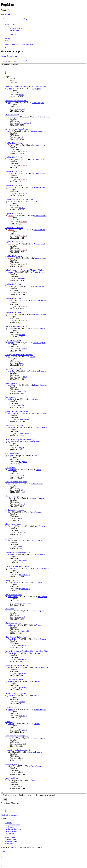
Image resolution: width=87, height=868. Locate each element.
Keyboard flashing (12, 708)
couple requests (11, 383)
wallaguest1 (12, 625)
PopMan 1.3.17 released (14, 157)
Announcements (40, 145)
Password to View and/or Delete (17, 566)
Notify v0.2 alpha (12, 581)
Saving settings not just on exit (17, 665)
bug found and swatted (14, 595)
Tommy (11, 526)
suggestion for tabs (12, 764)
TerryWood (12, 470)
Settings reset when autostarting (17, 411)
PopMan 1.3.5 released (14, 312)
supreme (11, 710)
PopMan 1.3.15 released (14, 185)
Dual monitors (11, 397)
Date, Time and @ (12, 115)
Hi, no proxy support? (13, 623)
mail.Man (11, 385)
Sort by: (27, 795)
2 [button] (6, 71)
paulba (10, 399)
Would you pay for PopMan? (16, 693)
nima (11, 89)
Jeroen (10, 611)
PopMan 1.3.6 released (14, 298)
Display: (11, 795)
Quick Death (12, 568)
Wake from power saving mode (17, 736)
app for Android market (14, 369)
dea (9, 512)
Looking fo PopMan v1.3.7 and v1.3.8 (19, 199)
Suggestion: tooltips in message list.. (19, 750)
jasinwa (10, 272)
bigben (10, 441)
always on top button (13, 524)
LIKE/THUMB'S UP (13, 341)
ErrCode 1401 (11, 468)
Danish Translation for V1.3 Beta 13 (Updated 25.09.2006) (27, 651)
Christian (11, 145)
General (36, 202)
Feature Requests (38, 103)
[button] (6, 73)
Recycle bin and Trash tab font (17, 129)
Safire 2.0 (9, 722)
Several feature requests (14, 425)
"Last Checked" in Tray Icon (16, 637)
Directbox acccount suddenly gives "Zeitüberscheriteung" (26, 87)
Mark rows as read (12, 496)
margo (10, 103)
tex (9, 131)
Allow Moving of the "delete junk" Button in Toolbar (25, 270)
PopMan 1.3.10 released (14, 242)
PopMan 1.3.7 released (14, 284)
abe (9, 780)
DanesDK (11, 639)
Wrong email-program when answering (20, 439)
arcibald (11, 329)
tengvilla (11, 343)
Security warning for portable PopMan (19, 355)
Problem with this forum (14, 679)
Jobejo (10, 498)
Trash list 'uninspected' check (16, 482)
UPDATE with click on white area (18, 326)
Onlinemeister (13, 117)
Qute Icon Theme (12, 778)
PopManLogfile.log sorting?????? (18, 552)
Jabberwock (12, 413)
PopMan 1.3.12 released (14, 214)
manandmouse (13, 597)
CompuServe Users (12, 454)
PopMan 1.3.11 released (14, 228)
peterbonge (12, 667)
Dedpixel (11, 724)
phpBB (13, 847)
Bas (9, 484)
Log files (9, 538)
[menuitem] (17, 28)
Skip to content (6, 14)
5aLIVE (11, 202)
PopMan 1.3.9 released (14, 256)
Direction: (45, 795)
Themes (39, 583)
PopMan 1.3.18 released (14, 143)
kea (9, 357)
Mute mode (10, 609)
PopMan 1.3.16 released (14, 171)
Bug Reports (36, 89)
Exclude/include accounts (15, 510)
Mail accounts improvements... (17, 101)
